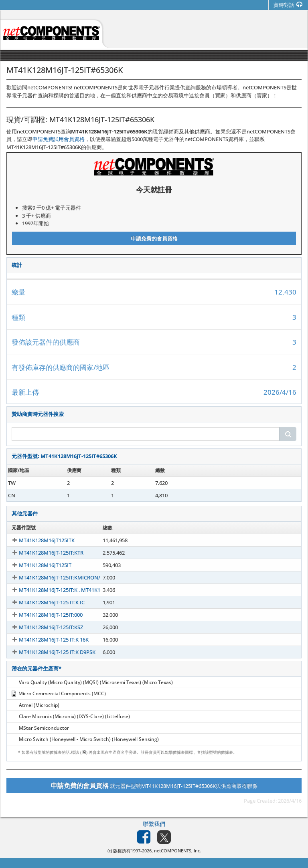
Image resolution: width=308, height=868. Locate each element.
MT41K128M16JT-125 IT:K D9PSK (50, 652)
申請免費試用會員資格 (59, 139)
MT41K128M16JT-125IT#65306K (49, 483)
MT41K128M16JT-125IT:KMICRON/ (52, 577)
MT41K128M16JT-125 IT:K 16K (47, 640)
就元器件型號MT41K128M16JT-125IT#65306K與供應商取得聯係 (154, 785)
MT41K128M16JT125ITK (40, 540)
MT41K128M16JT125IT (38, 565)
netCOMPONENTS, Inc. (177, 851)
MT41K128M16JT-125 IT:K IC (45, 602)
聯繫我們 (154, 824)
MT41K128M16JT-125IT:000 (44, 615)
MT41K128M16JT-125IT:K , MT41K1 (52, 590)
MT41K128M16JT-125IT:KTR (44, 553)
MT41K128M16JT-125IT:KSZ (44, 627)
